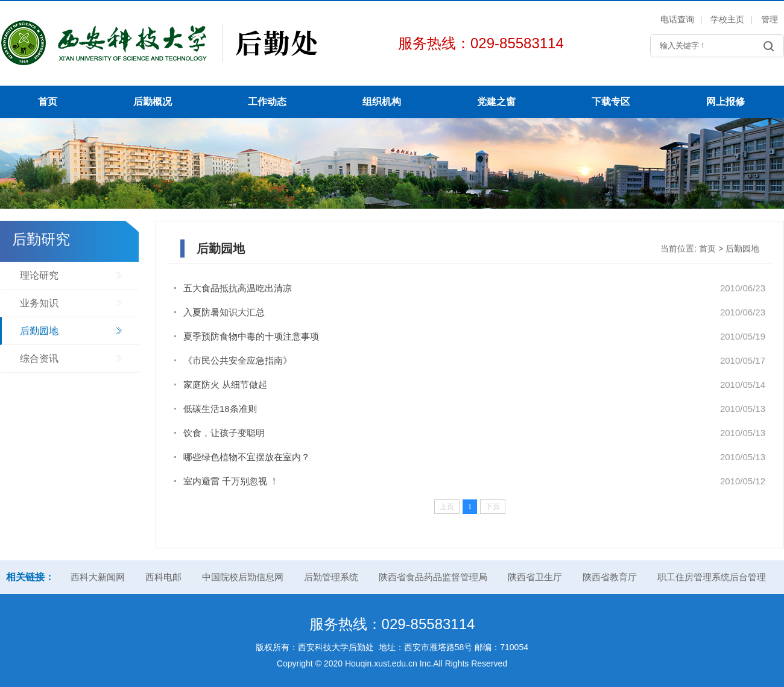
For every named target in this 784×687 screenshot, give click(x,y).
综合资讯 (39, 359)
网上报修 (726, 102)
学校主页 (727, 19)
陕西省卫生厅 (535, 577)
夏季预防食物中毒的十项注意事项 (251, 336)
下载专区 (611, 102)
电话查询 (677, 19)
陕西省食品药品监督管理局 (433, 577)
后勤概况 (153, 102)
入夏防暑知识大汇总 (224, 312)
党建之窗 (496, 102)
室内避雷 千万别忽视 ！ (231, 481)
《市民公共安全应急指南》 (238, 360)
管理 (770, 19)
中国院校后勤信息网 (243, 577)
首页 (48, 102)
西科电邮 (163, 577)
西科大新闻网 (98, 577)
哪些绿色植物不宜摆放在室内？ (247, 457)
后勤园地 (39, 331)
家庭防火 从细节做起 (225, 385)
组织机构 (382, 102)
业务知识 (39, 303)
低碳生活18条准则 (220, 409)
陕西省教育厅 (610, 577)
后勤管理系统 (331, 577)
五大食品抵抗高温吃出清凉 (238, 288)
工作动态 (267, 102)
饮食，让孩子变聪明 (224, 433)
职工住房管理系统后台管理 (712, 577)
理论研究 (39, 275)
